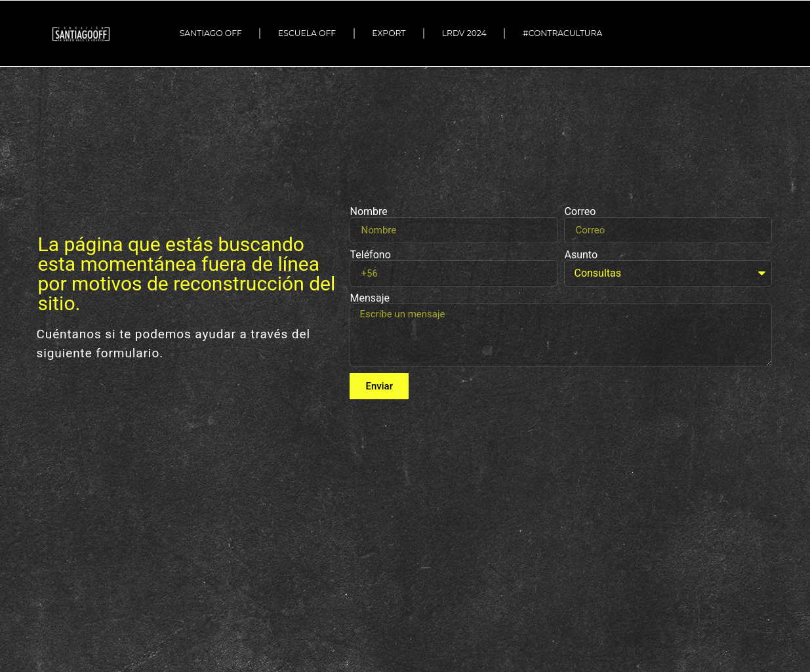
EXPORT (389, 33)
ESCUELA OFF (307, 33)
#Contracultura (566, 33)
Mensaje (370, 298)
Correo (580, 212)
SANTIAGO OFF (211, 33)
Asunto (581, 255)
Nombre (368, 212)
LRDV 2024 (464, 33)
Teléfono (370, 255)
